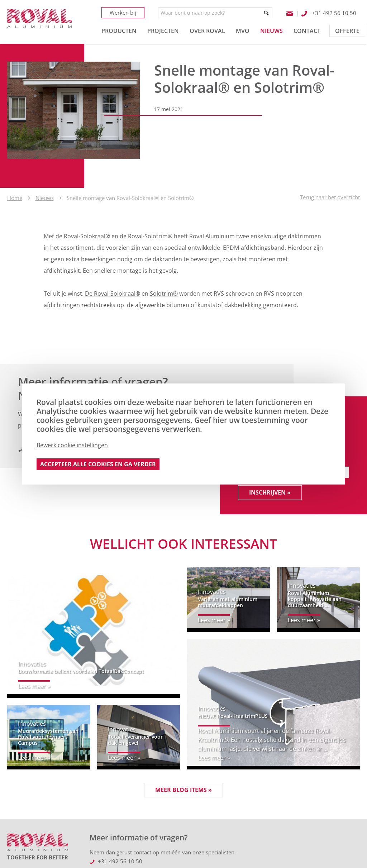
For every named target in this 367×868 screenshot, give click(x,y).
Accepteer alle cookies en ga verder (98, 464)
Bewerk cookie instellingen (72, 445)
